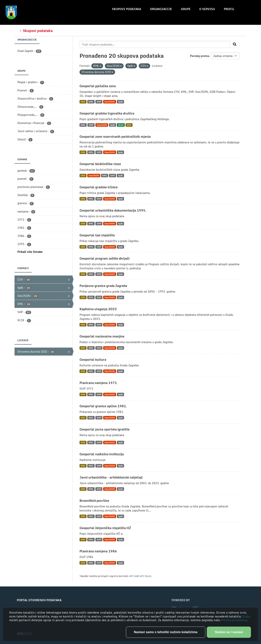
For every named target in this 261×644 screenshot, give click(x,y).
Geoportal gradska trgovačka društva (107, 113)
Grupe (186, 9)
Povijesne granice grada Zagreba (103, 286)
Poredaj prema (199, 56)
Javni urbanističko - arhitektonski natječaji (111, 477)
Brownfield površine (94, 501)
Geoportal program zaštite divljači (104, 258)
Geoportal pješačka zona (98, 86)
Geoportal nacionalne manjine (102, 336)
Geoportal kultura (93, 360)
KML (91, 102)
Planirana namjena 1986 (98, 551)
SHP (99, 102)
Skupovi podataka (127, 9)
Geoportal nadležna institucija (102, 454)
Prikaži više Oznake (30, 252)
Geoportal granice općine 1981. (103, 406)
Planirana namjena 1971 (98, 383)
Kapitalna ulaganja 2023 (98, 309)
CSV (83, 102)
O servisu (207, 9)
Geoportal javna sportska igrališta (104, 429)
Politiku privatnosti (234, 620)
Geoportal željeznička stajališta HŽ (105, 528)
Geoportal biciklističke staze (100, 164)
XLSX (121, 125)
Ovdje (246, 616)
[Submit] (235, 44)
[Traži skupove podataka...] (155, 44)
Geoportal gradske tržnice (99, 187)
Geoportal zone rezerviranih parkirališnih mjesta (115, 137)
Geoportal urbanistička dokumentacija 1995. (113, 210)
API (131, 576)
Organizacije (161, 9)
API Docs (145, 576)
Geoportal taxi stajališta (97, 235)
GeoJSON (110, 102)
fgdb (120, 102)
